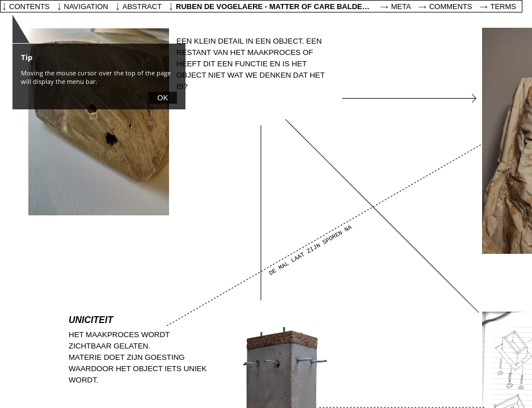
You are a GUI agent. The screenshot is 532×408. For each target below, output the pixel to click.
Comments (451, 7)
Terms (504, 7)
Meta (401, 7)
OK (162, 98)
